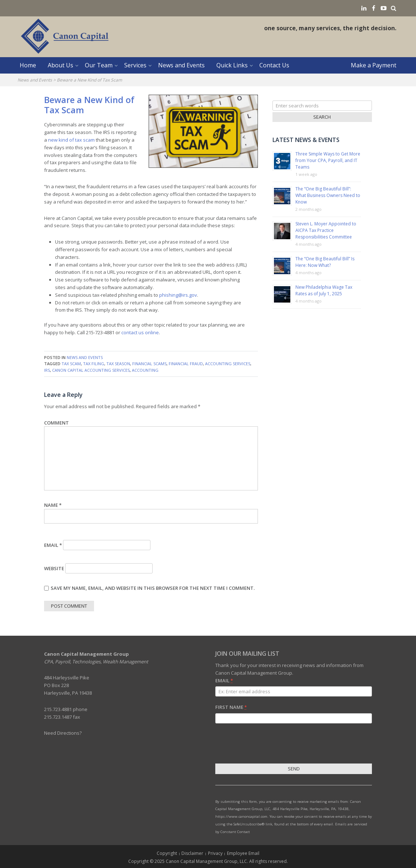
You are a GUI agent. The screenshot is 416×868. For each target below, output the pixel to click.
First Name (231, 707)
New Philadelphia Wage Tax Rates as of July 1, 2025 (324, 290)
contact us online (140, 332)
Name (53, 505)
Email (53, 545)
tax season (118, 364)
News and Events (181, 65)
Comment (56, 423)
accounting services (228, 364)
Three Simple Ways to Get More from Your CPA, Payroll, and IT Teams (328, 160)
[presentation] (271, 745)
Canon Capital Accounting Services (91, 370)
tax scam (71, 364)
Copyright (167, 853)
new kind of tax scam (71, 140)
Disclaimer (192, 853)
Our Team (99, 65)
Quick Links (232, 65)
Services (135, 65)
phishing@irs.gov (178, 295)
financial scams (149, 364)
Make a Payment (374, 65)
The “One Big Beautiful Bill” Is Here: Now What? (325, 262)
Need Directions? (63, 733)
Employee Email (243, 853)
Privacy (215, 853)
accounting (145, 370)
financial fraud (186, 364)
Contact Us (274, 65)
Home (28, 65)
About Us (60, 65)
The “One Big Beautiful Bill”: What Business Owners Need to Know (328, 195)
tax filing (94, 364)
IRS (47, 370)
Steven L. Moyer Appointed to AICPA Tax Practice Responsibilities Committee (326, 230)
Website (54, 568)
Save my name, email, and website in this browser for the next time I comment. (153, 588)
